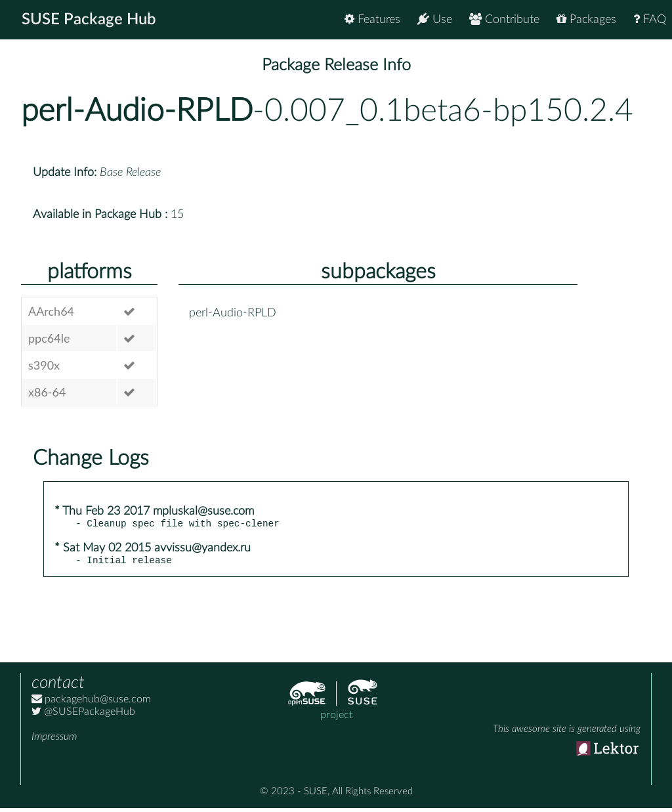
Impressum (54, 740)
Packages (586, 19)
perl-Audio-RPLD (137, 111)
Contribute (504, 19)
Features (372, 19)
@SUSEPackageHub (83, 716)
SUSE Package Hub (89, 20)
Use (435, 19)
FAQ (650, 19)
